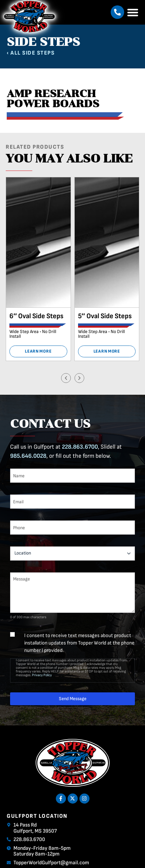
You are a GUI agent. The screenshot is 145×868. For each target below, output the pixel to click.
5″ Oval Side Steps (105, 316)
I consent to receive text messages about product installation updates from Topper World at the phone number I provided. (79, 643)
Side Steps (38, 53)
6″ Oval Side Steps (36, 316)
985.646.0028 (28, 456)
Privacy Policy (42, 675)
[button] (117, 12)
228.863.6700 (80, 447)
